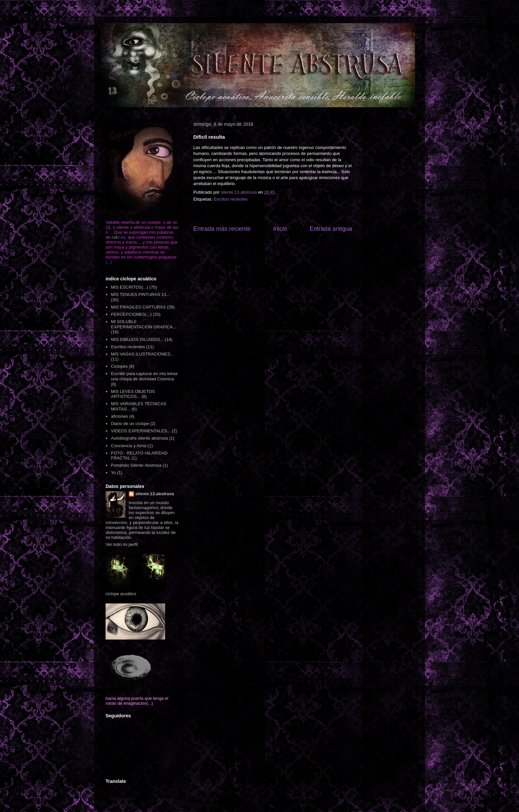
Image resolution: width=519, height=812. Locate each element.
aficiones (119, 416)
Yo (113, 473)
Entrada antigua (331, 229)
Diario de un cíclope (130, 424)
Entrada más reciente (222, 229)
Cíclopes (119, 366)
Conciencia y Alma (129, 446)
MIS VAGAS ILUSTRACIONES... (142, 354)
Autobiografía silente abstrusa (139, 438)
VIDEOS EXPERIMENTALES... (141, 431)
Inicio (280, 229)
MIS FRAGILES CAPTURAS (138, 307)
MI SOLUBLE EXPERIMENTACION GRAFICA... (143, 324)
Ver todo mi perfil (122, 544)
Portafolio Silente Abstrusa (136, 465)
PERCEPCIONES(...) (131, 314)
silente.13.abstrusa (155, 494)
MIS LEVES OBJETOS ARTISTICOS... (133, 394)
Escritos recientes (231, 199)
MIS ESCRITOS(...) (129, 287)
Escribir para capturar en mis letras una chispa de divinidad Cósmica (144, 376)
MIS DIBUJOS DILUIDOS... (137, 339)
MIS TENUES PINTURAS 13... (140, 294)
